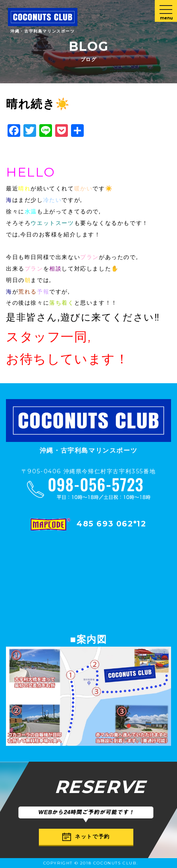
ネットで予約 (86, 837)
